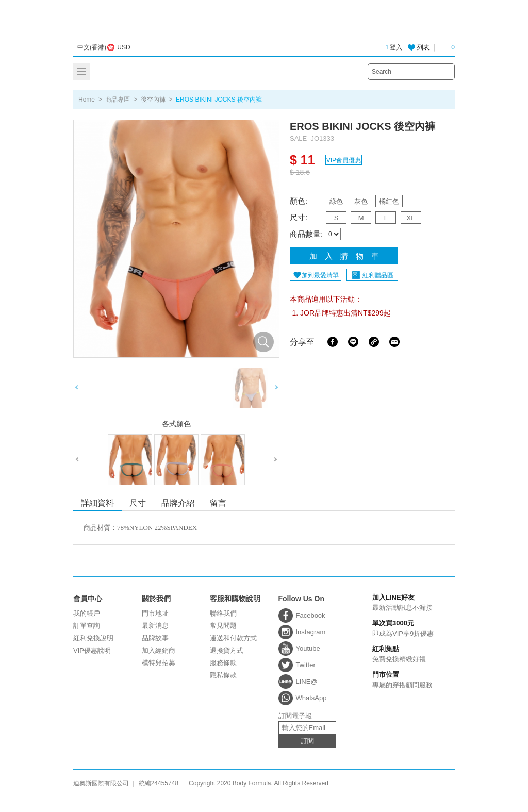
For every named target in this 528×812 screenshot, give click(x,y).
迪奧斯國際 (264, 24)
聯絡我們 (223, 613)
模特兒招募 (159, 663)
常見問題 (223, 626)
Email (394, 342)
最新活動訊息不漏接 (401, 603)
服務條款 (223, 663)
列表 (423, 47)
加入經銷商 (159, 650)
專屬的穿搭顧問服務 (401, 680)
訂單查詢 (87, 626)
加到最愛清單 (320, 275)
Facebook (333, 342)
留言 (218, 503)
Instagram (311, 632)
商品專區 (118, 100)
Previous (77, 388)
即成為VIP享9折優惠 (401, 628)
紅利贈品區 (378, 275)
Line (353, 342)
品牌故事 (155, 638)
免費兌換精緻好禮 (401, 654)
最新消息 (155, 626)
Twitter (306, 665)
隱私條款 (223, 675)
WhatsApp (311, 698)
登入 (394, 47)
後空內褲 (153, 100)
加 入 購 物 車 (344, 256)
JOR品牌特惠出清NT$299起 (345, 313)
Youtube (308, 648)
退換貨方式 (227, 650)
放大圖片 (263, 342)
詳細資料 (97, 503)
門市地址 (155, 613)
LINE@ (307, 681)
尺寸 (138, 503)
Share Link (374, 342)
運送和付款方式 (233, 638)
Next (276, 388)
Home (87, 100)
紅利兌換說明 (93, 638)
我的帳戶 (87, 613)
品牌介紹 (178, 503)
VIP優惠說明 (92, 650)
